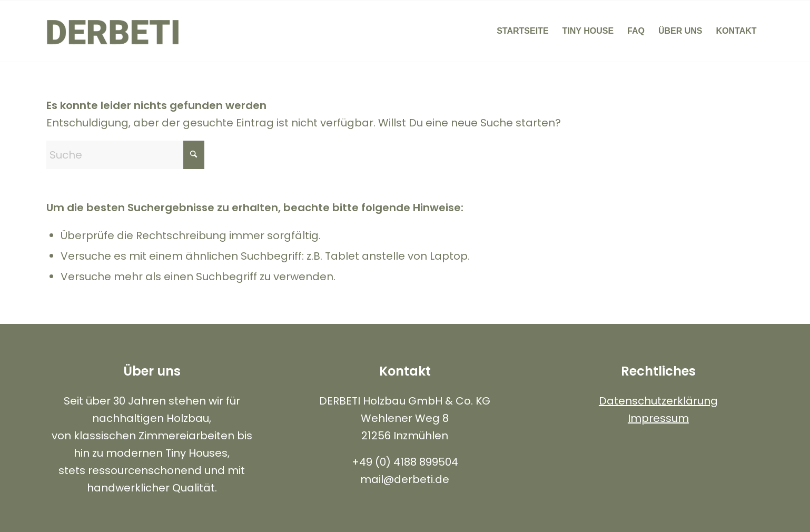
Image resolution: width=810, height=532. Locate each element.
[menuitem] (522, 31)
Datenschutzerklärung (658, 401)
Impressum (658, 418)
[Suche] (125, 155)
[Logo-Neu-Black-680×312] (113, 31)
